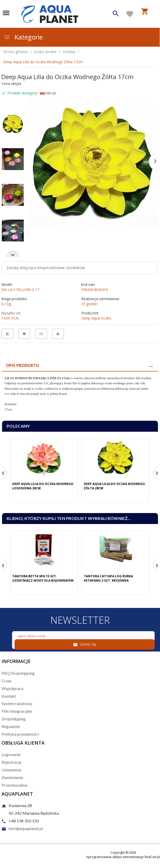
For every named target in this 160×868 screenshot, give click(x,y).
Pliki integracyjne (17, 711)
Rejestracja (11, 762)
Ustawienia (11, 770)
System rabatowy (17, 703)
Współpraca (12, 688)
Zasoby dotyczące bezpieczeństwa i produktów (46, 268)
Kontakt (9, 696)
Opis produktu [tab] (22, 365)
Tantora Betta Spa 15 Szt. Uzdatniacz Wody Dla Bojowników (43, 578)
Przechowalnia (14, 785)
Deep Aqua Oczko (96, 318)
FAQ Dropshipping (18, 673)
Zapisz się (85, 645)
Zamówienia (12, 777)
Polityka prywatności (20, 734)
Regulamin (11, 726)
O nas (7, 681)
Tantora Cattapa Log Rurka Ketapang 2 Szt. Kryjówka (108, 578)
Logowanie (11, 754)
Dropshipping (14, 719)
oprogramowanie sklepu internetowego (115, 857)
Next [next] (13, 254)
